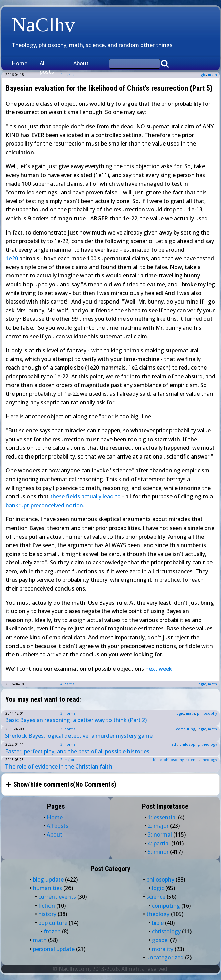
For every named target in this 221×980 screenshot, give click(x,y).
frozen (52, 931)
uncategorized (165, 957)
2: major (67, 760)
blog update (48, 879)
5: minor (158, 852)
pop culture (53, 923)
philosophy (207, 713)
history (47, 914)
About (81, 63)
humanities (47, 888)
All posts (47, 68)
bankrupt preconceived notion (44, 505)
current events (57, 897)
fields (73, 496)
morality (163, 949)
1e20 (12, 258)
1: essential (162, 817)
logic (202, 75)
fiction (47, 906)
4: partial (68, 684)
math (213, 75)
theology (209, 744)
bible (157, 760)
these (57, 496)
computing (186, 729)
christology (166, 931)
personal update (54, 949)
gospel (160, 940)
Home (19, 63)
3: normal (68, 713)
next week (159, 669)
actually (91, 496)
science (193, 760)
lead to (112, 496)
